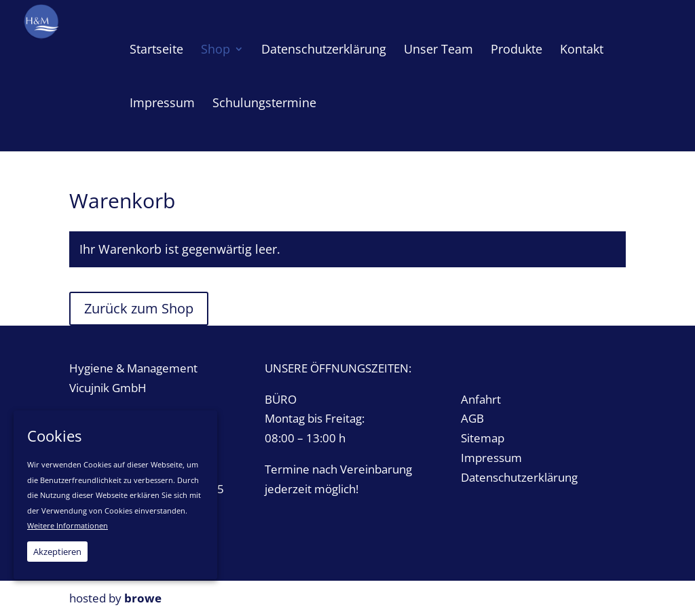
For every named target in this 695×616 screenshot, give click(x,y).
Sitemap (483, 438)
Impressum (491, 458)
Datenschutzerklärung (519, 477)
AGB (472, 418)
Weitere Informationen (68, 525)
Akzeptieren (57, 552)
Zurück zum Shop (139, 308)
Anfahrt (481, 399)
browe (143, 598)
